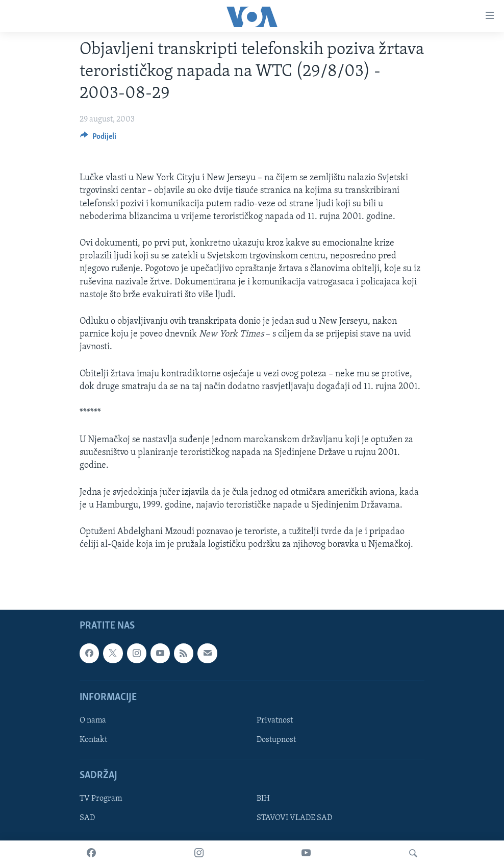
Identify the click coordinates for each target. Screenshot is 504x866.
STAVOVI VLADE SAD (294, 819)
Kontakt (93, 740)
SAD (87, 819)
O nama (93, 720)
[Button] (98, 139)
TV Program (101, 799)
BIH (263, 799)
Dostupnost (276, 740)
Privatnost (275, 720)
